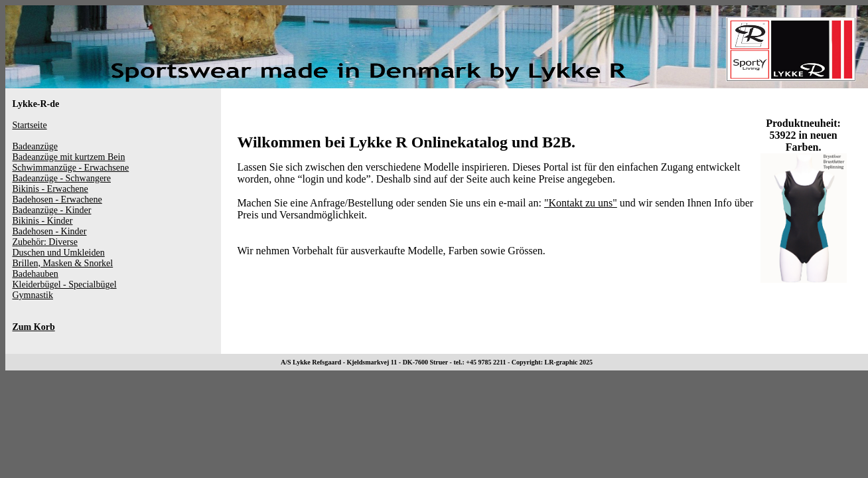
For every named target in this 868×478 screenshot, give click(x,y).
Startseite (30, 125)
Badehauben (36, 274)
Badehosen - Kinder (50, 231)
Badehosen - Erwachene (57, 199)
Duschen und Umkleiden (59, 253)
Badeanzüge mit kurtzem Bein (69, 157)
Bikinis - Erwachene (50, 189)
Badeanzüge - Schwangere (62, 178)
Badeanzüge (35, 146)
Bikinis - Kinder (43, 221)
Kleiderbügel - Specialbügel (65, 284)
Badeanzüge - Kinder (52, 210)
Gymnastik (33, 295)
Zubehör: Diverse (45, 242)
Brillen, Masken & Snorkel (63, 263)
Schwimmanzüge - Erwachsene (71, 168)
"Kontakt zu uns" (581, 203)
